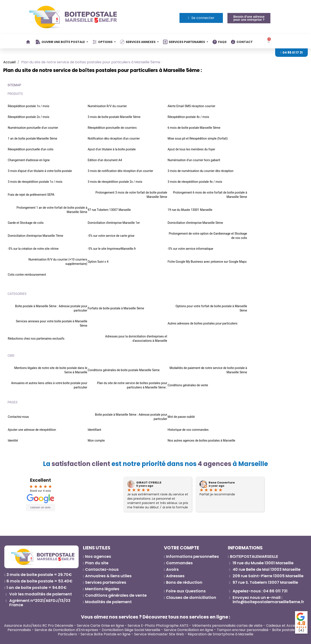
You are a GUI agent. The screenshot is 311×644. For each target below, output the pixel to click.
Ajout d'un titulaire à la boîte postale (112, 149)
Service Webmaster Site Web (159, 634)
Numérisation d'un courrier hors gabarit (194, 160)
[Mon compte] (201, 18)
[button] (249, 18)
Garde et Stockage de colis (26, 223)
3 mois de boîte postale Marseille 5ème (114, 117)
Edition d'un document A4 (105, 160)
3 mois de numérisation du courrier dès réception (201, 171)
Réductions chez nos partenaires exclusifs (36, 339)
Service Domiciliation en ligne (189, 630)
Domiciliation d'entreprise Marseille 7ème (35, 236)
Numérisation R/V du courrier (107, 106)
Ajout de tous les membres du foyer (191, 149)
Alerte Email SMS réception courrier (191, 106)
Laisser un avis (40, 507)
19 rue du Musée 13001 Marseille (190, 210)
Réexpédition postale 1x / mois (29, 106)
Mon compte (96, 440)
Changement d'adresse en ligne (29, 160)
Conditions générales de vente (188, 385)
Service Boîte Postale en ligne (106, 634)
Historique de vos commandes (188, 430)
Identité (13, 440)
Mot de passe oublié (181, 417)
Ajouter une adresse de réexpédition (32, 430)
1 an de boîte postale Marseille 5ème (33, 138)
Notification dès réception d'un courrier (114, 138)
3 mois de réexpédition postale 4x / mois (195, 182)
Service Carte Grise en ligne (100, 626)
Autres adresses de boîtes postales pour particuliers (202, 323)
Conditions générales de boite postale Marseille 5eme (124, 370)
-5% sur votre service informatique (190, 249)
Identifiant (94, 430)
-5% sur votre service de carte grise (111, 236)
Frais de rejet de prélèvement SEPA (31, 195)
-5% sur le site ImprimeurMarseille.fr (112, 249)
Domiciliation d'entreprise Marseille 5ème (195, 223)
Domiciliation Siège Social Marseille (131, 630)
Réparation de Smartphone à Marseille (221, 634)
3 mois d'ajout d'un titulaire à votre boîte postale (40, 171)
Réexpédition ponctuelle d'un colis (31, 149)
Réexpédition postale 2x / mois (29, 117)
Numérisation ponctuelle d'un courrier (33, 128)
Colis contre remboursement (27, 275)
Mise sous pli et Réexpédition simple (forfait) (198, 138)
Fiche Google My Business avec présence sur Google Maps (207, 262)
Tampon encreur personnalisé (243, 630)
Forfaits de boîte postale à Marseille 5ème (116, 308)
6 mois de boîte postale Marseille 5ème (194, 128)
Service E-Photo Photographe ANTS (158, 626)
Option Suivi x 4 (98, 262)
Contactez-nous (18, 417)
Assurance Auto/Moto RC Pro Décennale (39, 626)
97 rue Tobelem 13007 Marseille (109, 210)
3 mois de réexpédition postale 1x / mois (35, 182)
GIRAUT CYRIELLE (149, 483)
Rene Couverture (222, 483)
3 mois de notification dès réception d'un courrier (120, 171)
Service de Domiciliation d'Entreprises (66, 630)
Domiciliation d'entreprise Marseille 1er (114, 223)
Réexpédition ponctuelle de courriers (112, 128)
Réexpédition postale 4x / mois (188, 117)
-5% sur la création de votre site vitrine (33, 249)
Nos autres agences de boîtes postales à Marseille (201, 440)
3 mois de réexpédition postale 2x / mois (115, 182)
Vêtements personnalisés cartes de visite (227, 626)
